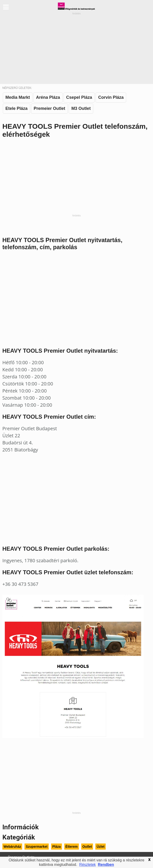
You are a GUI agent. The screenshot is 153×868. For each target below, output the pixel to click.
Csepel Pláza (79, 97)
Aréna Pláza (48, 97)
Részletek (88, 865)
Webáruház (12, 847)
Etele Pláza (16, 108)
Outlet (87, 847)
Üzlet (100, 847)
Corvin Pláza (111, 97)
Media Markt (18, 97)
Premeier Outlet (49, 108)
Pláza (56, 847)
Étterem (72, 847)
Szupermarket (37, 847)
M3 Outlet (81, 108)
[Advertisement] (76, 49)
